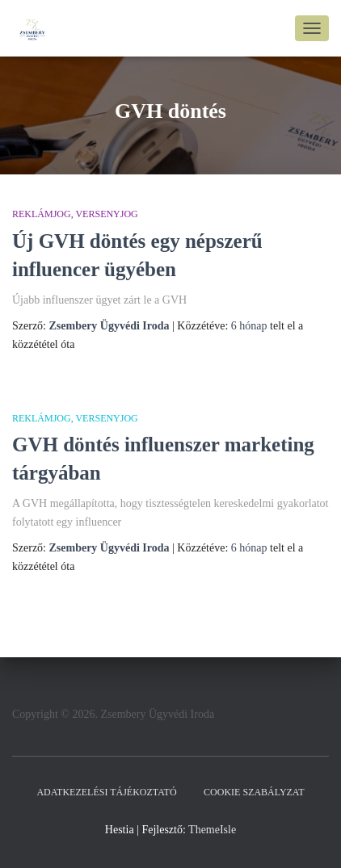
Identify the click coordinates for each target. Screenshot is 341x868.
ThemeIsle (212, 830)
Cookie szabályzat (254, 792)
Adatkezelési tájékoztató (106, 792)
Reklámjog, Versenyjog (75, 214)
